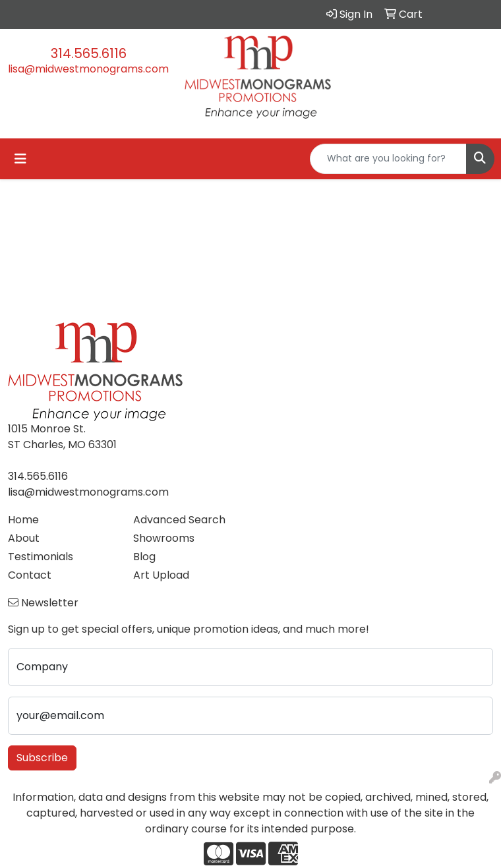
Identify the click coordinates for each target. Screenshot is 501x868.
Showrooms (164, 538)
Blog (144, 557)
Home (23, 520)
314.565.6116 (89, 53)
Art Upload (161, 575)
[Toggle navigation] (20, 159)
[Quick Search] (388, 159)
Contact (30, 575)
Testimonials (41, 557)
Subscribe (42, 758)
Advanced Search (179, 520)
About (24, 538)
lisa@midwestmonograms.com (88, 69)
